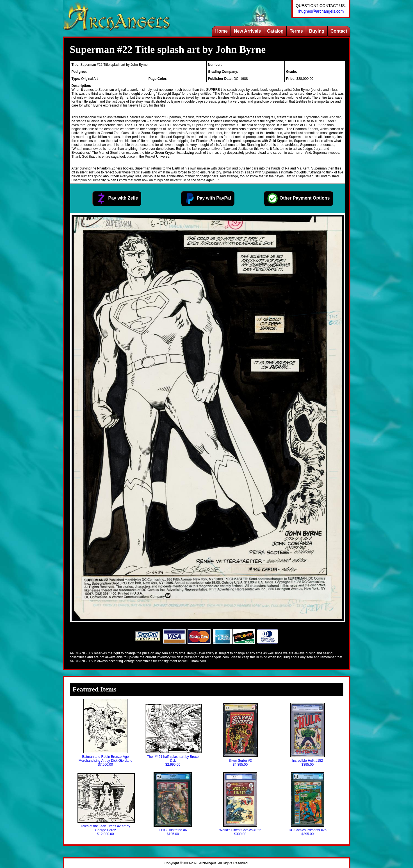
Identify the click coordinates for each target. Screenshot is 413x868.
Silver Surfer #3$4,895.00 (240, 735)
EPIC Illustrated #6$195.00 (173, 804)
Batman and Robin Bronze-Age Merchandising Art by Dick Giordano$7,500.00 (105, 733)
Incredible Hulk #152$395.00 (307, 735)
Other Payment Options (298, 198)
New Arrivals (247, 31)
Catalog (275, 31)
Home (221, 31)
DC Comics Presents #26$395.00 (308, 804)
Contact (339, 31)
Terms (296, 31)
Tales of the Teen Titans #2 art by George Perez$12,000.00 (106, 805)
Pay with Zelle (117, 198)
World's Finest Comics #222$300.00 (240, 804)
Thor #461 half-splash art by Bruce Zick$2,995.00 (173, 735)
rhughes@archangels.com (321, 11)
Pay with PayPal (207, 198)
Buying (317, 31)
